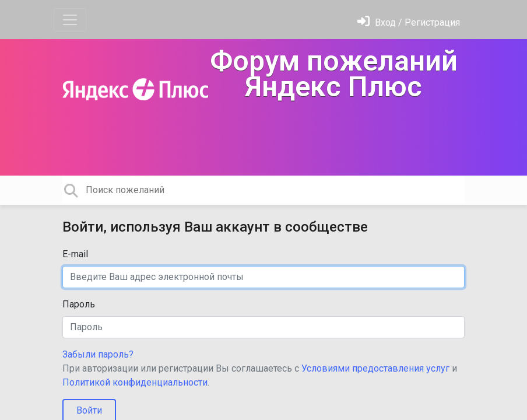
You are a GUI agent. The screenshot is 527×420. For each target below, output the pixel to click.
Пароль (79, 304)
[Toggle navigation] (70, 20)
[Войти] (409, 22)
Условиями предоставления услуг (375, 368)
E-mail (75, 254)
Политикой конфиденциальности (135, 382)
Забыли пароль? (98, 354)
